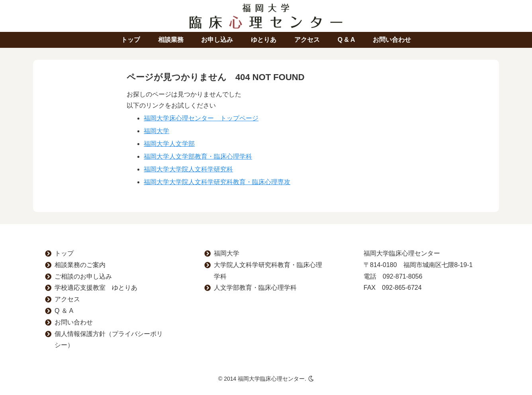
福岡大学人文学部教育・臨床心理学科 (198, 156)
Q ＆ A (64, 311)
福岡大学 (156, 131)
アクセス (67, 299)
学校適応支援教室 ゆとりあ (96, 288)
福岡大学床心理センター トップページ (201, 118)
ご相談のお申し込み (83, 276)
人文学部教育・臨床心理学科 (255, 288)
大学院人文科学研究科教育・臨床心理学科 (268, 271)
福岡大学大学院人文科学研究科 (188, 169)
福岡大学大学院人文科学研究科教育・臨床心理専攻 (217, 182)
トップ (64, 253)
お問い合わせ (74, 322)
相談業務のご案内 (80, 265)
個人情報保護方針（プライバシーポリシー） (109, 340)
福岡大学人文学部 (169, 144)
